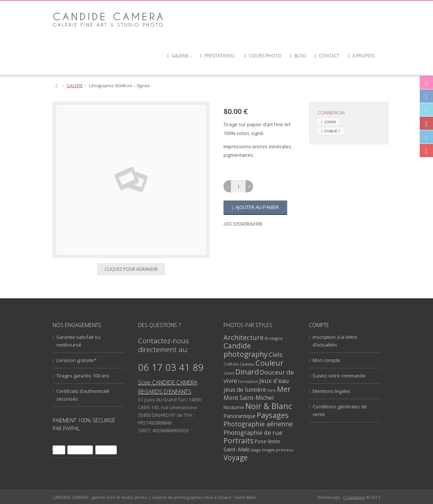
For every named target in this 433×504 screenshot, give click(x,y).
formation (248, 381)
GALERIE (75, 86)
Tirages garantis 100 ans (83, 376)
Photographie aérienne (258, 424)
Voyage (236, 457)
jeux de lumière (245, 390)
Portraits (238, 441)
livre (272, 390)
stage (256, 450)
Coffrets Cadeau (239, 364)
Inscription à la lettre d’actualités (335, 341)
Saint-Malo (237, 449)
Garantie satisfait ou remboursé (78, 341)
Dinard (247, 372)
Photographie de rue (253, 432)
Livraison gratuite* (76, 360)
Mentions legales (332, 391)
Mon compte (326, 360)
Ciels (276, 354)
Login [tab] (330, 122)
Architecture (244, 337)
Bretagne (274, 338)
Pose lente (267, 441)
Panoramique (240, 416)
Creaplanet (354, 497)
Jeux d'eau (274, 381)
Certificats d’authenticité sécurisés (83, 395)
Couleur (270, 363)
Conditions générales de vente (340, 410)
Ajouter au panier (257, 207)
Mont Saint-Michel (249, 398)
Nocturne (234, 407)
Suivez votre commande (339, 376)
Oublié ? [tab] (332, 131)
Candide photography (246, 350)
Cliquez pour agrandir (131, 269)
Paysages (273, 415)
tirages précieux (278, 450)
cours (229, 373)
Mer (284, 389)
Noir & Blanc (269, 406)
